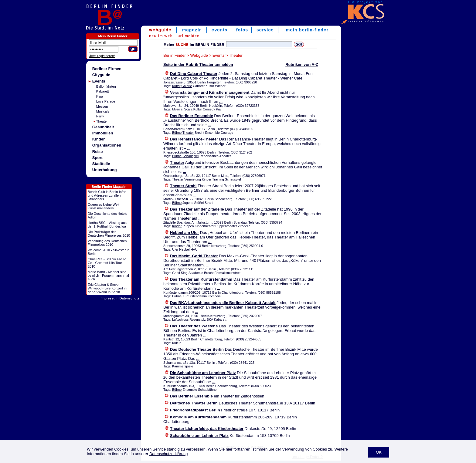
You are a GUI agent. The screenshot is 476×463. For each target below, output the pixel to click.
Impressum (109, 298)
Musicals (103, 111)
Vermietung (193, 179)
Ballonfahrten (106, 86)
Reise (98, 152)
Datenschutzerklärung (168, 454)
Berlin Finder (175, 55)
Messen (102, 106)
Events (99, 81)
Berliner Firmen (107, 69)
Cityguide (101, 75)
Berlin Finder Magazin (109, 187)
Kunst (176, 86)
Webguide (199, 55)
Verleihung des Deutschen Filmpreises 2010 (107, 243)
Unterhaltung (105, 170)
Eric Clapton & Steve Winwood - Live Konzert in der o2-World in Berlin (107, 288)
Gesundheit (103, 127)
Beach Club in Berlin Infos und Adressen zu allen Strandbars (107, 195)
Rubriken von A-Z (302, 64)
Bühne (177, 133)
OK (379, 452)
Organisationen (107, 145)
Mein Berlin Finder (113, 36)
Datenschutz (129, 298)
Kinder (99, 139)
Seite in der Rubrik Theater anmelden (198, 64)
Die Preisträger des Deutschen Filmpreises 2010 (109, 234)
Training (218, 179)
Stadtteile (101, 164)
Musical (178, 109)
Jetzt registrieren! (102, 56)
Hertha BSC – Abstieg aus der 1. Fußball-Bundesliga (107, 225)
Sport (97, 158)
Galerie (187, 86)
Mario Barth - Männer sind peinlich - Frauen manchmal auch (108, 275)
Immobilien (103, 133)
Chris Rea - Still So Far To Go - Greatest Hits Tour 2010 (107, 263)
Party (100, 116)
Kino (100, 96)
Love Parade (106, 101)
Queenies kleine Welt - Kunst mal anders (104, 206)
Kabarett (103, 91)
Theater (102, 121)
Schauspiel (190, 156)
